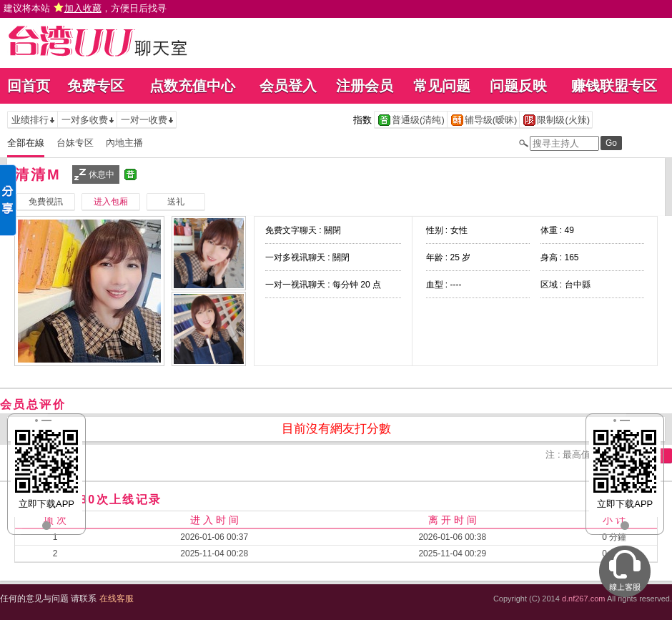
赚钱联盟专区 (614, 86)
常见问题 (442, 86)
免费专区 (96, 86)
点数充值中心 (192, 86)
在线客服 (117, 599)
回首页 (29, 86)
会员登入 (288, 86)
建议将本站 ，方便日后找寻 (85, 8)
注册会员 (365, 86)
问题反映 (518, 86)
